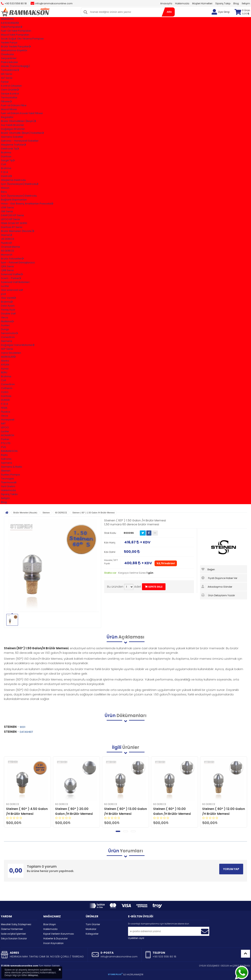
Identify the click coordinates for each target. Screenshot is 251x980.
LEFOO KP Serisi (10, 219)
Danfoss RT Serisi (12, 227)
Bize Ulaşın (50, 924)
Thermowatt (9, 482)
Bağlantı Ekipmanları (14, 200)
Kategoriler (92, 934)
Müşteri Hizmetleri (202, 3)
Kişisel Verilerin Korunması (59, 934)
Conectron (8, 337)
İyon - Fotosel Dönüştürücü (18, 262)
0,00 (246, 14)
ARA (169, 12)
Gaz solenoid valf (12, 290)
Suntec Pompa (10, 475)
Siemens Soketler (12, 137)
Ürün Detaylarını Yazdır (218, 595)
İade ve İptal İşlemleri (13, 934)
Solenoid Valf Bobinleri (15, 282)
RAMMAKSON (9, 451)
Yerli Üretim (8, 486)
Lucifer (5, 286)
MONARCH (8, 435)
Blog (236, 3)
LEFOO (5, 427)
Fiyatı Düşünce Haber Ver (219, 578)
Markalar (91, 929)
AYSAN (5, 365)
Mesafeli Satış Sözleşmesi (16, 924)
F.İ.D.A (5, 172)
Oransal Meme (10, 247)
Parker (5, 439)
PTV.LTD (6, 443)
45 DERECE (8, 239)
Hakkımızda (182, 3)
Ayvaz (5, 369)
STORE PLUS (115, 974)
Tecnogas (7, 479)
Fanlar (5, 82)
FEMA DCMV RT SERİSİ (14, 223)
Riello (4, 455)
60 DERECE (8, 251)
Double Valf (8, 314)
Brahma (6, 152)
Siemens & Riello (12, 467)
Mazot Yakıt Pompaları (15, 35)
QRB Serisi (7, 270)
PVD (4, 447)
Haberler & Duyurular (55, 938)
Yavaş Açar (8, 310)
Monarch (7, 255)
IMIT (3, 424)
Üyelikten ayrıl (136, 938)
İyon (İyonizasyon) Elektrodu (19, 196)
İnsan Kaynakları (53, 943)
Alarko (5, 361)
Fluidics (6, 412)
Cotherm (7, 388)
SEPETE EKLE (154, 587)
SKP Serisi (7, 349)
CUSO (5, 392)
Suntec (5, 325)
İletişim (246, 3)
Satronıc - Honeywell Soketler (20, 141)
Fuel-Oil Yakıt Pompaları (16, 31)
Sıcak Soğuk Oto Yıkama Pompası (22, 39)
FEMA (4, 408)
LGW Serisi (7, 207)
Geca (5, 317)
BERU (4, 372)
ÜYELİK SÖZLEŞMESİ (209, 966)
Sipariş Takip (223, 3)
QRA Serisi (7, 266)
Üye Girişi (224, 12)
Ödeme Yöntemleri (12, 929)
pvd (3, 294)
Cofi (4, 164)
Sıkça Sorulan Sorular (14, 938)
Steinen (6, 471)
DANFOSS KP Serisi (12, 215)
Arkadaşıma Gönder (217, 587)
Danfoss (6, 156)
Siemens (7, 341)
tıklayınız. (33, 975)
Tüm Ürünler (93, 924)
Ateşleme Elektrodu (13, 180)
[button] (118, 831)
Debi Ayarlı (8, 306)
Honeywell (8, 420)
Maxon (5, 188)
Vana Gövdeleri (11, 353)
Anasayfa (166, 3)
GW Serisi (7, 211)
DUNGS (5, 400)
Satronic (6, 459)
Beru (4, 192)
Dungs (5, 329)
